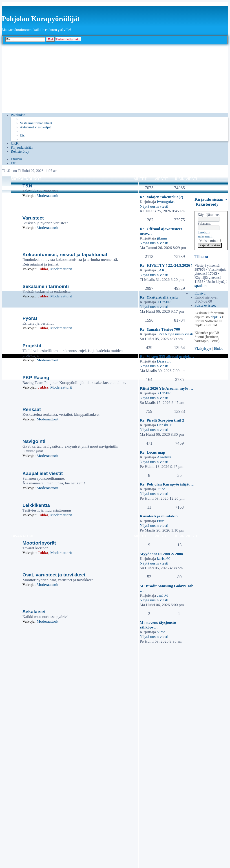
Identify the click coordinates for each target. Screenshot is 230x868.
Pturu (161, 521)
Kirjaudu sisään (209, 199)
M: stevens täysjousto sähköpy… (158, 625)
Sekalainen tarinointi (46, 286)
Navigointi (34, 441)
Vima (161, 632)
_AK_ (162, 270)
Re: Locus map (152, 452)
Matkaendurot (26, 179)
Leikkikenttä (36, 505)
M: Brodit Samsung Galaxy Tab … (167, 588)
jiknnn (162, 238)
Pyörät (30, 318)
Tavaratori (22, 536)
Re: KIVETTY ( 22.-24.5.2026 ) (166, 265)
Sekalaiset (34, 612)
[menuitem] (36, 123)
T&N (27, 186)
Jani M (162, 595)
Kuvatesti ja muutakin (159, 516)
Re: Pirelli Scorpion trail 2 (162, 420)
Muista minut (211, 241)
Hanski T (164, 425)
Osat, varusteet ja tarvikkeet (54, 575)
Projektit (32, 346)
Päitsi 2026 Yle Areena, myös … (166, 388)
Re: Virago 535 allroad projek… (167, 356)
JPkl (160, 334)
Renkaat (32, 409)
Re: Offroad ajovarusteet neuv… (161, 231)
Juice (161, 489)
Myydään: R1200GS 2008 (161, 554)
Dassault (164, 361)
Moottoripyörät (39, 543)
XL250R (164, 302)
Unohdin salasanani (205, 234)
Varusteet (33, 218)
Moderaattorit (48, 196)
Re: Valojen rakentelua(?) (161, 197)
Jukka (43, 269)
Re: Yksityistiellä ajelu (159, 297)
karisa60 (164, 558)
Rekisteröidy (207, 204)
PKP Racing (36, 377)
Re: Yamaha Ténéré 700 (160, 329)
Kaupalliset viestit (43, 473)
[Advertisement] (115, 78)
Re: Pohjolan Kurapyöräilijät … (167, 484)
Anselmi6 (165, 457)
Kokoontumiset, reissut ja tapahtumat (65, 254)
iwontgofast (166, 202)
